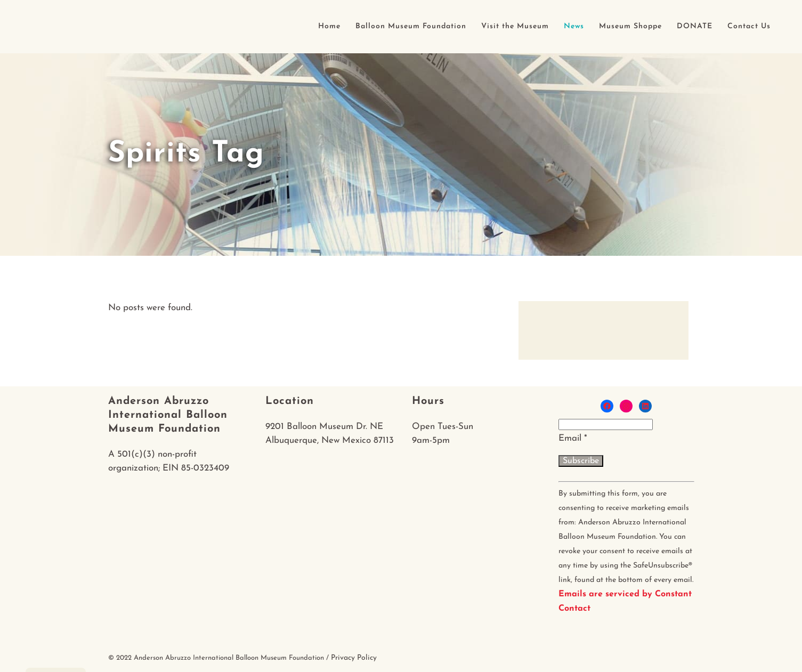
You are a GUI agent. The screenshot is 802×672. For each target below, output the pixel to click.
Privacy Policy (354, 658)
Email (573, 438)
